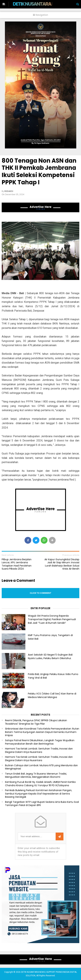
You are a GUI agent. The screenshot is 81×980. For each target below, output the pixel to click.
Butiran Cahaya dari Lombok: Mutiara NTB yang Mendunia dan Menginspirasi (41, 767)
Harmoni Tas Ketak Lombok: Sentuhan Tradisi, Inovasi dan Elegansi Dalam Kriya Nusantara (39, 750)
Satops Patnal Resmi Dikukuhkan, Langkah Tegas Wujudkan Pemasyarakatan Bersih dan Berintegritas (40, 742)
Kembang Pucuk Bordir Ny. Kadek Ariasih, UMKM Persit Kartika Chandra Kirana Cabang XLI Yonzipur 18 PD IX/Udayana (40, 784)
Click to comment (40, 593)
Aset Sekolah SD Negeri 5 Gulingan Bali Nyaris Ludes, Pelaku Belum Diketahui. (50, 656)
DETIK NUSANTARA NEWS (38, 4)
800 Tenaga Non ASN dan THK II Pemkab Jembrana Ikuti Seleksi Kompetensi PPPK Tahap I (39, 171)
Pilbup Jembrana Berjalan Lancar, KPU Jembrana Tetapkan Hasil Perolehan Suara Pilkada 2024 (17, 564)
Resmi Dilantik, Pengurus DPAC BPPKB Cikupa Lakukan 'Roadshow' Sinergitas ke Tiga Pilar (36, 722)
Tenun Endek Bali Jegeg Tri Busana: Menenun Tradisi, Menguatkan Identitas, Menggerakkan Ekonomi (36, 775)
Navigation (40, 15)
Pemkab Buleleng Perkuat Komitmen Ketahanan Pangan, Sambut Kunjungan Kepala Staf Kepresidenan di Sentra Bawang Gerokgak (39, 794)
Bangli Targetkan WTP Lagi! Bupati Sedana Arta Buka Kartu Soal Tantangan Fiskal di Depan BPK (42, 804)
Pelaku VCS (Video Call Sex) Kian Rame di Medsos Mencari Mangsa (52, 695)
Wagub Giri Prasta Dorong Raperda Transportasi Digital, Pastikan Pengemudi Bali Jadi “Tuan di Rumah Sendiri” (52, 619)
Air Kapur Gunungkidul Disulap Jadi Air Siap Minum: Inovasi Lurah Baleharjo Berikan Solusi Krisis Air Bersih (62, 564)
